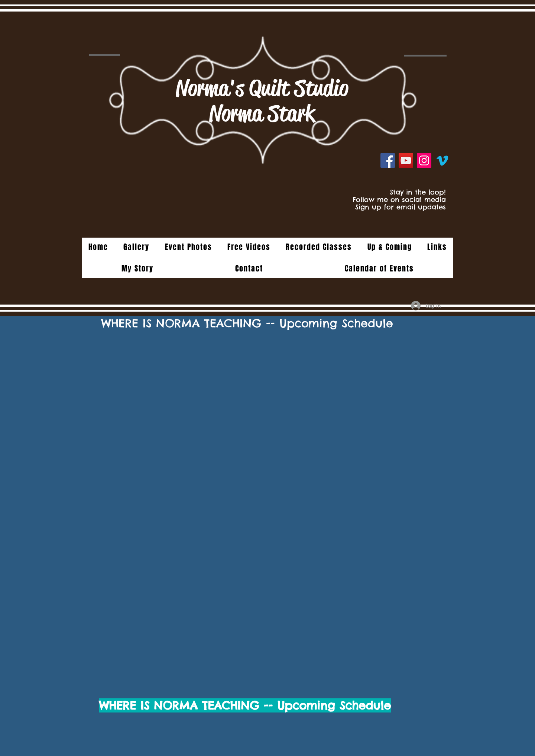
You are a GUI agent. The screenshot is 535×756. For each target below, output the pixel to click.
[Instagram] (424, 160)
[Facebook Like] (427, 177)
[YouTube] (406, 160)
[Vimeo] (442, 160)
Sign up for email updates (401, 207)
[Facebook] (388, 160)
